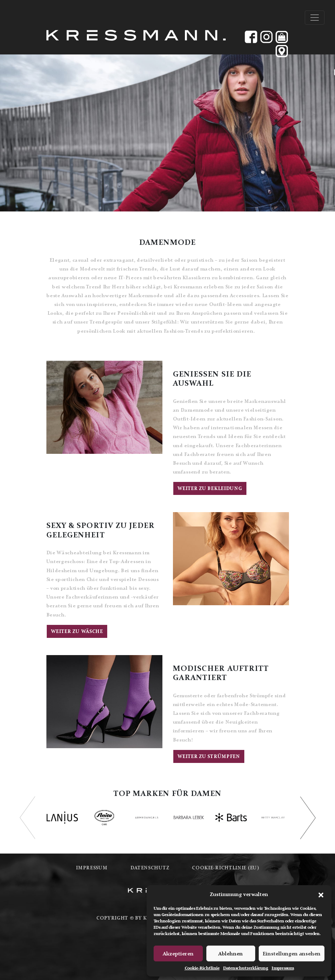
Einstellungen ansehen (292, 954)
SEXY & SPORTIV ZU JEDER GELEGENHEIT (101, 530)
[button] (321, 894)
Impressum (283, 968)
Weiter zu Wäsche (77, 631)
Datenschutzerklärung (246, 968)
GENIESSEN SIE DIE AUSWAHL (212, 378)
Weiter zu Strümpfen (209, 756)
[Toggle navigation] (315, 18)
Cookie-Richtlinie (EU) (225, 868)
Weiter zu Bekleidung (210, 488)
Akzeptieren (178, 954)
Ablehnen (231, 954)
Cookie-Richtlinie (202, 968)
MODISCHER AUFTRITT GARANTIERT (221, 673)
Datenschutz (150, 868)
